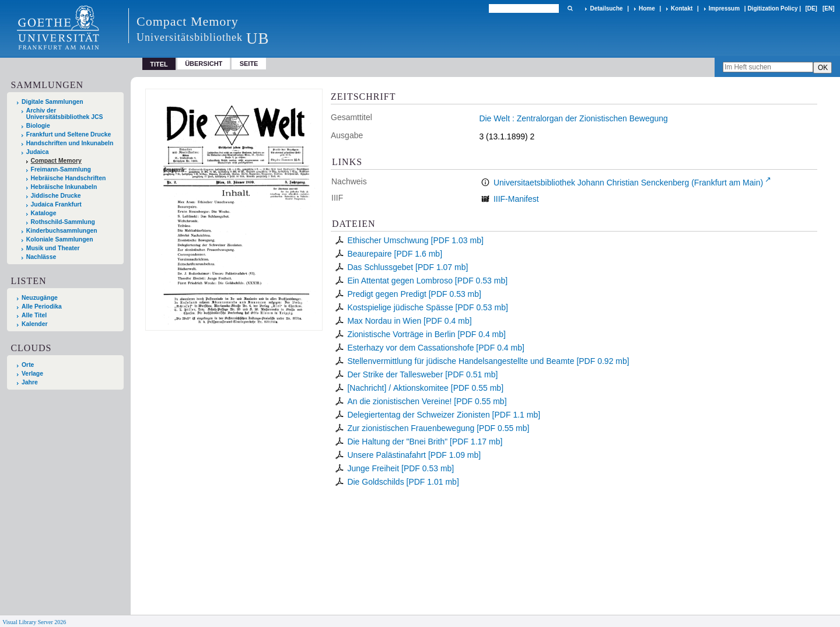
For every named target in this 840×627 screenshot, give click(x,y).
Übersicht (204, 64)
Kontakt (682, 8)
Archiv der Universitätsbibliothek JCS (65, 114)
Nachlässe (41, 257)
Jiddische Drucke (56, 196)
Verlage (32, 374)
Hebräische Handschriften (69, 178)
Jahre (30, 382)
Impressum (724, 8)
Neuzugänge (40, 298)
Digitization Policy (772, 8)
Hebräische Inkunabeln (64, 187)
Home (647, 8)
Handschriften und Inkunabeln (70, 143)
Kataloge (44, 213)
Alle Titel (34, 315)
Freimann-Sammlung (61, 169)
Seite (249, 64)
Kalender (34, 324)
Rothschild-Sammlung (63, 222)
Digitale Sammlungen (52, 102)
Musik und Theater (53, 248)
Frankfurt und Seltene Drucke (69, 134)
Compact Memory (56, 161)
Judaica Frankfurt (56, 204)
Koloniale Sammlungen (60, 239)
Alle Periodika (42, 307)
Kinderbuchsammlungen (62, 231)
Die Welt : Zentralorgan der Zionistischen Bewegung (573, 118)
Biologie (38, 126)
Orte (28, 365)
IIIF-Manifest (516, 199)
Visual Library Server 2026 (34, 622)
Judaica (38, 152)
